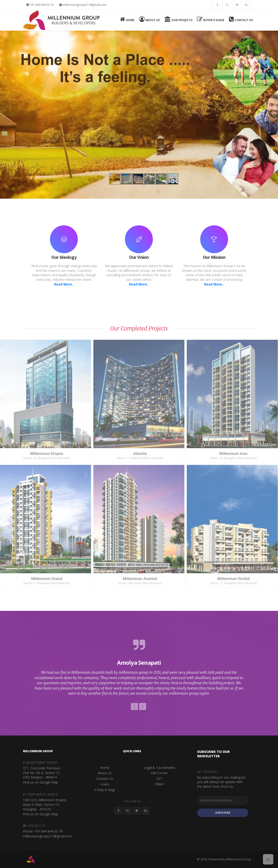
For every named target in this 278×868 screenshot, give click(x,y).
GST (159, 779)
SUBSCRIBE (223, 813)
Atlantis (140, 453)
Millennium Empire (47, 453)
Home (127, 19)
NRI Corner (159, 773)
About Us (149, 19)
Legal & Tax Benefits (159, 768)
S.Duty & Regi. (105, 790)
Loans (105, 784)
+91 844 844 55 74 (40, 5)
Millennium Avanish (140, 579)
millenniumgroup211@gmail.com (83, 5)
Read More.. (64, 284)
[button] (134, 706)
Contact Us (241, 19)
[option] (139, 667)
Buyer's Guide (211, 19)
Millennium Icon (233, 453)
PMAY (159, 784)
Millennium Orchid (234, 579)
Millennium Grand (47, 579)
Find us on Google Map (41, 782)
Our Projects (178, 19)
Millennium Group (239, 859)
